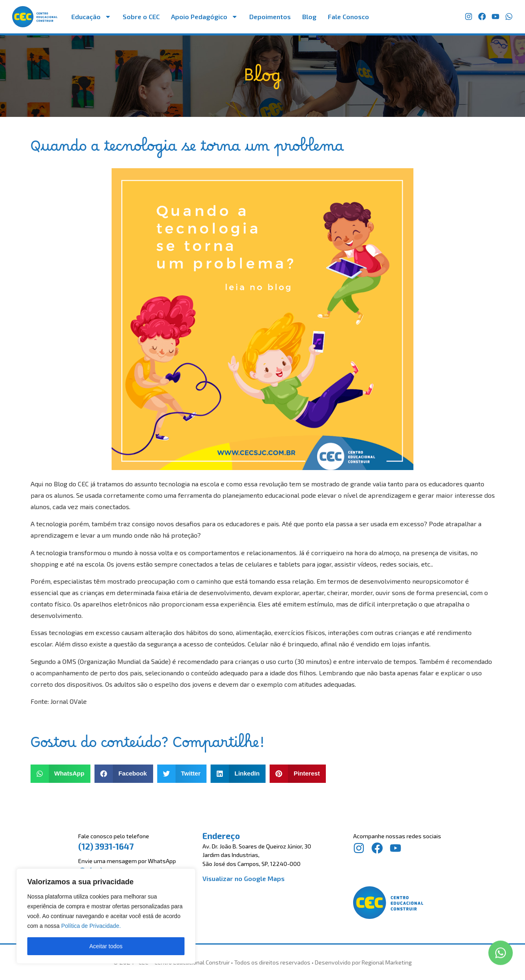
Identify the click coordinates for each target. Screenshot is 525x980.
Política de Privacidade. (91, 926)
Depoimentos (270, 16)
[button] (61, 774)
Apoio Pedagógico (204, 17)
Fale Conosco (348, 16)
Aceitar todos (106, 946)
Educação (91, 17)
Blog (309, 16)
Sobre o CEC (141, 16)
